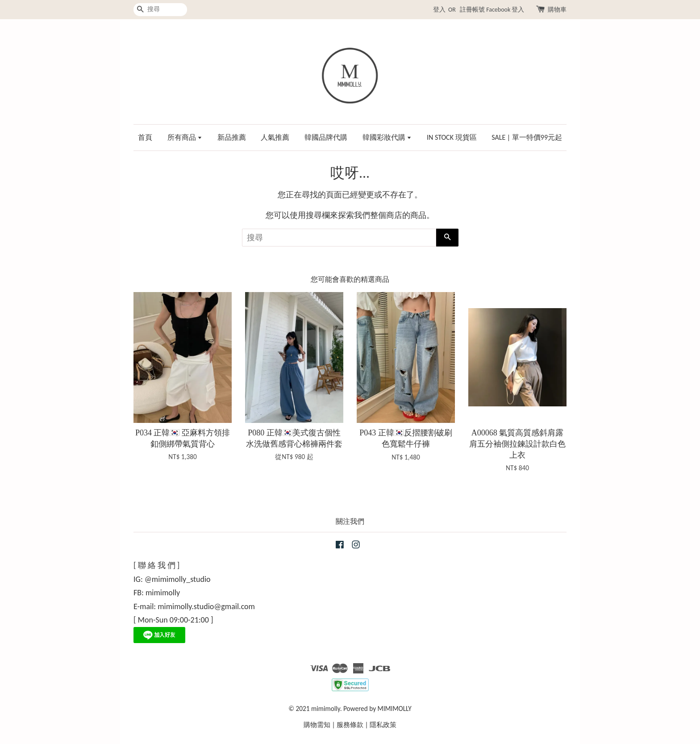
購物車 (557, 10)
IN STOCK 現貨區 (452, 137)
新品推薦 (232, 137)
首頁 (145, 137)
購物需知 (317, 725)
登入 (439, 10)
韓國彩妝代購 (387, 137)
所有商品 (185, 137)
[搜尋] (160, 10)
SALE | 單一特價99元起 (527, 137)
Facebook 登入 (505, 10)
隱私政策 (383, 725)
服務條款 (350, 725)
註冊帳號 (472, 10)
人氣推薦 (275, 137)
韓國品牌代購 (326, 137)
